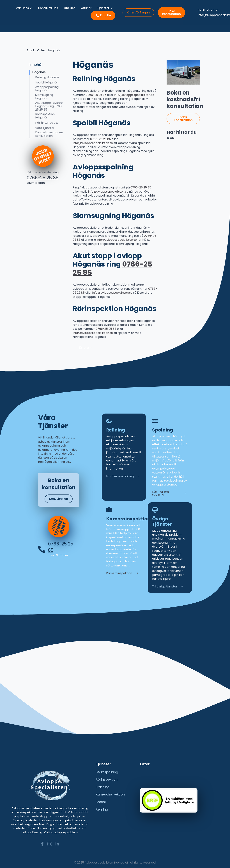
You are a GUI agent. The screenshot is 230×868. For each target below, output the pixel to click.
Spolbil (101, 801)
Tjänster (103, 8)
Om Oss (70, 8)
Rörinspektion (107, 778)
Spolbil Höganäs (46, 82)
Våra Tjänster (45, 128)
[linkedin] (57, 843)
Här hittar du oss (47, 123)
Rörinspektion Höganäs (45, 116)
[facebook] (42, 843)
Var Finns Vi (24, 8)
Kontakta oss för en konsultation (49, 134)
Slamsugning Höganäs (44, 97)
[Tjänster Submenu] (112, 8)
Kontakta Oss (48, 8)
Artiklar (86, 8)
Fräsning (103, 786)
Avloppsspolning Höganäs (47, 89)
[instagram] (50, 843)
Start (30, 50)
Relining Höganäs (47, 77)
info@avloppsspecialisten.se (134, 95)
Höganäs (39, 72)
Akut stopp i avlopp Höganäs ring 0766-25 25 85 (49, 106)
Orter (41, 50)
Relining (102, 808)
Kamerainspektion (110, 793)
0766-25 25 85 (42, 178)
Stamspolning (107, 771)
